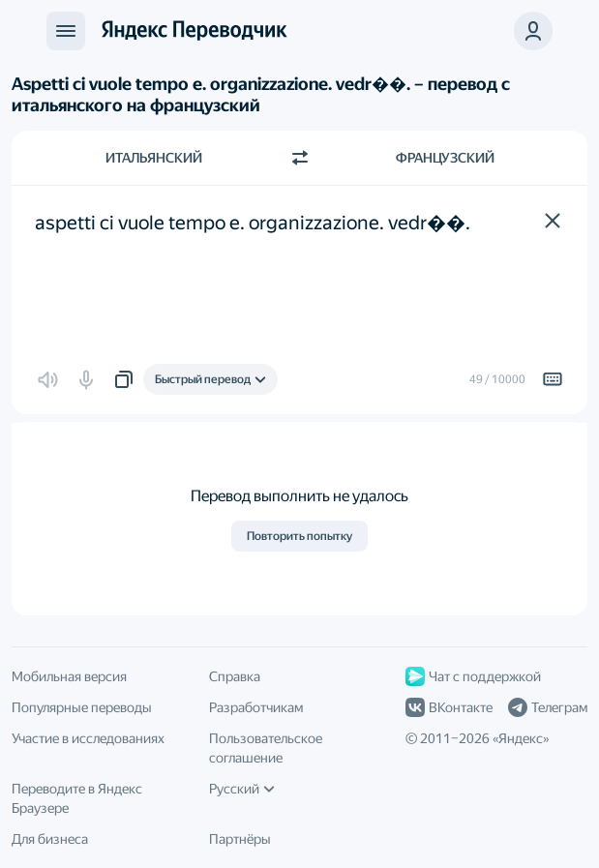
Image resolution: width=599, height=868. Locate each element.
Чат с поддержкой (473, 676)
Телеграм (548, 707)
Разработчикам (256, 707)
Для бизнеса (50, 839)
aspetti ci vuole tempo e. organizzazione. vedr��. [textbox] (253, 223)
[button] (533, 31)
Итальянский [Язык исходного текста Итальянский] (154, 158)
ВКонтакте (449, 707)
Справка (235, 676)
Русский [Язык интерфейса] (242, 789)
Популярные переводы (82, 707)
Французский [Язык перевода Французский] (445, 158)
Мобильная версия (69, 676)
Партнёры (240, 839)
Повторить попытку (299, 536)
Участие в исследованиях (88, 738)
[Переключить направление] (300, 158)
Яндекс (521, 738)
